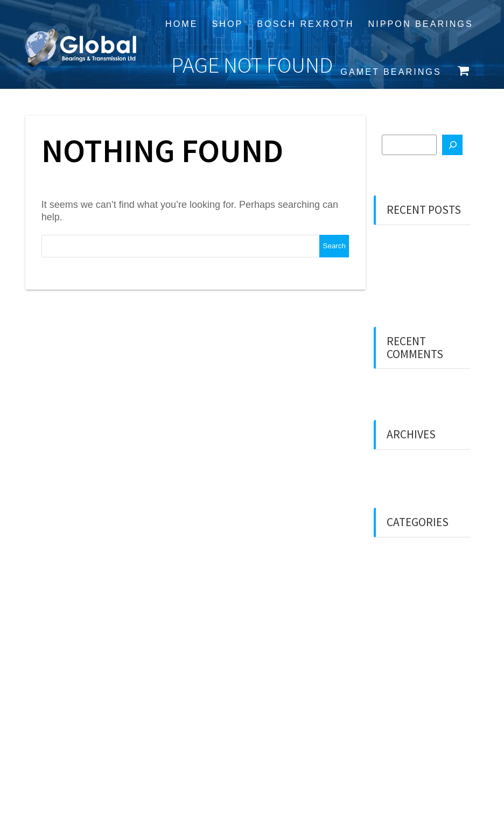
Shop (228, 24)
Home (182, 24)
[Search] (452, 145)
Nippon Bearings (421, 24)
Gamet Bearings (391, 72)
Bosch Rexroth (305, 24)
